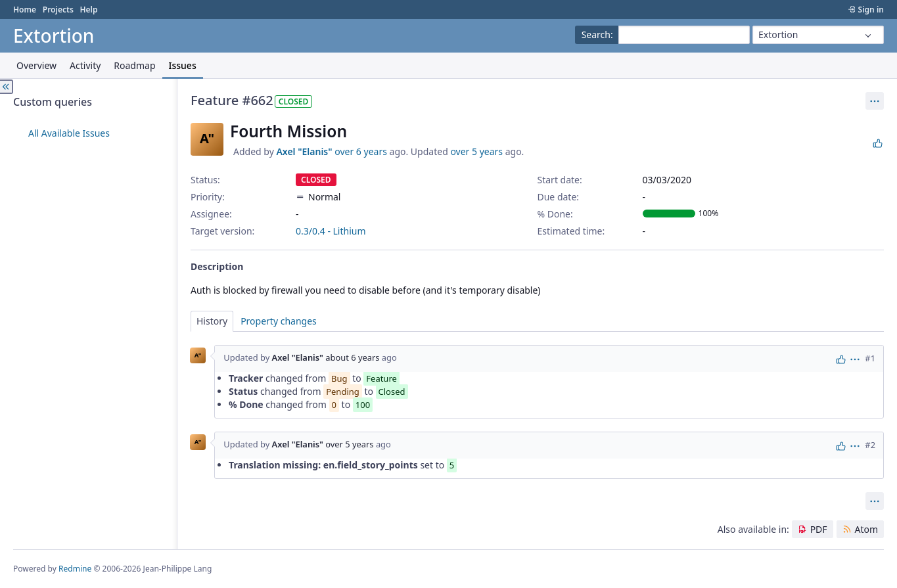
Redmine (75, 569)
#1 (870, 358)
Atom (866, 529)
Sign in (871, 10)
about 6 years (352, 358)
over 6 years (361, 151)
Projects (58, 10)
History (212, 321)
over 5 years (476, 151)
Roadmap (134, 65)
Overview (36, 65)
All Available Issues (69, 133)
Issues (183, 65)
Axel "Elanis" (304, 151)
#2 (870, 445)
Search (596, 34)
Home (25, 10)
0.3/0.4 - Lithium (331, 231)
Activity (85, 65)
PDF (819, 529)
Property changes (279, 321)
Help (88, 10)
